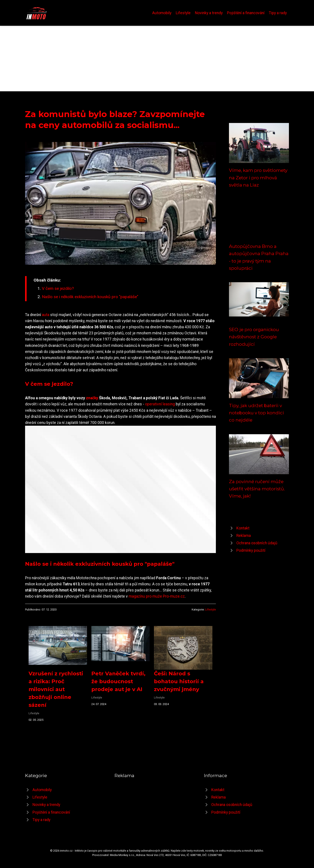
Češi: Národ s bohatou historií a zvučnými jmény (179, 681)
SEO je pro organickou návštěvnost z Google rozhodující (254, 337)
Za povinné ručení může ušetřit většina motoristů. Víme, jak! (257, 489)
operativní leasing (160, 404)
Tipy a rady (278, 13)
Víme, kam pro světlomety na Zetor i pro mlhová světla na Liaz (258, 178)
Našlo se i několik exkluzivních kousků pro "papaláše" (90, 297)
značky (92, 398)
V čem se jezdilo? (58, 288)
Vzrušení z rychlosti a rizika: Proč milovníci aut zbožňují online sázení (56, 689)
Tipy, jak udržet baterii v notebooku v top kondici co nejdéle (256, 413)
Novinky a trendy (209, 13)
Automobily (162, 13)
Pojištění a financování (246, 13)
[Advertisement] (157, 59)
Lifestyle (183, 13)
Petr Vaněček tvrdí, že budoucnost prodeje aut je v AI (118, 681)
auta (46, 315)
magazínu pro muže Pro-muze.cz (157, 596)
